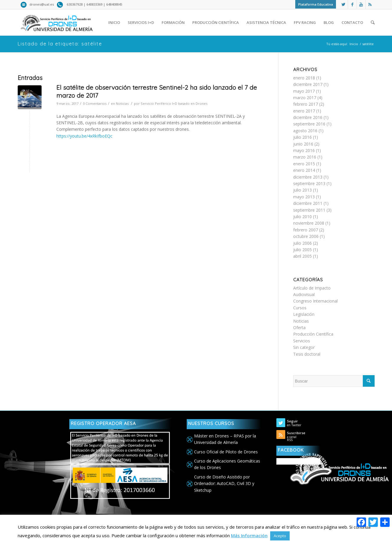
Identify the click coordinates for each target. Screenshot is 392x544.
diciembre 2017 (308, 84)
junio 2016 (303, 144)
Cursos (300, 308)
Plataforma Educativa (316, 4)
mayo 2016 (304, 150)
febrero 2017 (306, 104)
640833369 (95, 4)
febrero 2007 (306, 230)
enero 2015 (304, 164)
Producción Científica (313, 334)
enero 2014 (304, 170)
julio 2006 (302, 243)
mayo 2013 (304, 197)
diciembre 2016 (308, 117)
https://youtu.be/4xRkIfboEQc (84, 136)
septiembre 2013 (309, 183)
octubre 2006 (306, 236)
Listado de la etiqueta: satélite (60, 44)
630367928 (75, 4)
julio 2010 (302, 217)
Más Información (249, 535)
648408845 (114, 4)
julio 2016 (302, 137)
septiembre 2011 (309, 210)
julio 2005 (302, 250)
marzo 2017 (305, 98)
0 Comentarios (95, 103)
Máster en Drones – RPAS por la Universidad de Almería (225, 439)
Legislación (304, 314)
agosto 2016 (305, 131)
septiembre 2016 (309, 124)
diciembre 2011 (308, 203)
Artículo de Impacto (312, 288)
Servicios (302, 341)
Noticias (122, 103)
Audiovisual (304, 294)
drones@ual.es (42, 4)
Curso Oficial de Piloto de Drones (226, 452)
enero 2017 (304, 111)
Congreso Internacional (315, 301)
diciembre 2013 (308, 177)
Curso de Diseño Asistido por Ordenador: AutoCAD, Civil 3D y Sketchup (224, 483)
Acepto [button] (280, 536)
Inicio (354, 44)
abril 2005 (302, 256)
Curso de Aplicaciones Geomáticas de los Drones (227, 464)
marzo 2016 (305, 157)
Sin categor (304, 347)
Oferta (299, 327)
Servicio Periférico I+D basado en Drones (174, 103)
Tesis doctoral (307, 354)
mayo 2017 (304, 91)
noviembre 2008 (309, 223)
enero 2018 (304, 78)
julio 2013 (302, 190)
